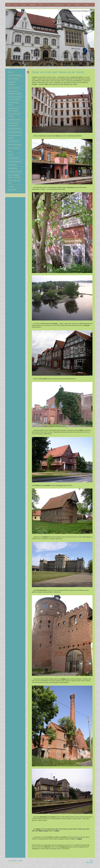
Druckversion (12, 860)
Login (91, 860)
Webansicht (89, 862)
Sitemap (20, 860)
